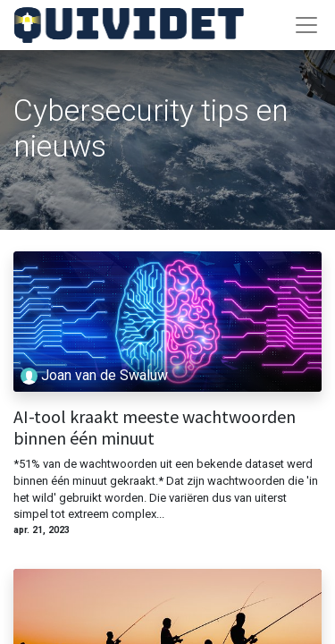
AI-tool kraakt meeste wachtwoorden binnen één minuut (155, 428)
